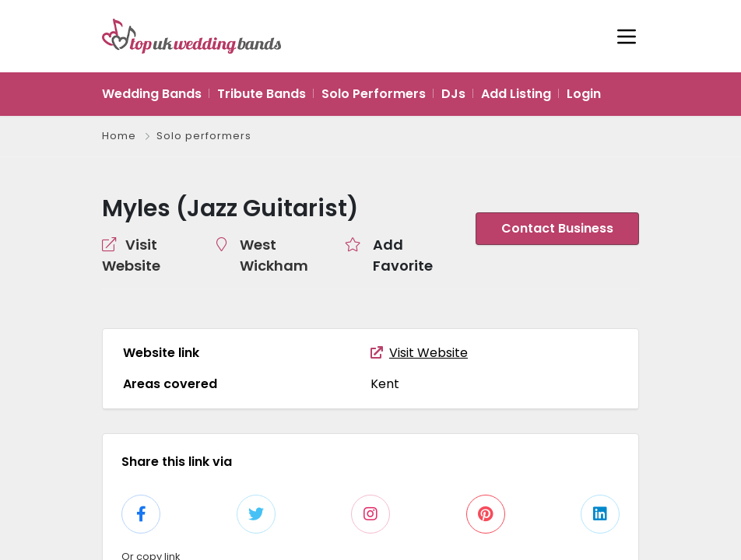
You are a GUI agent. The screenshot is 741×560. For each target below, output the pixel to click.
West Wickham (284, 244)
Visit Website (415, 332)
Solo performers (203, 136)
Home (119, 136)
